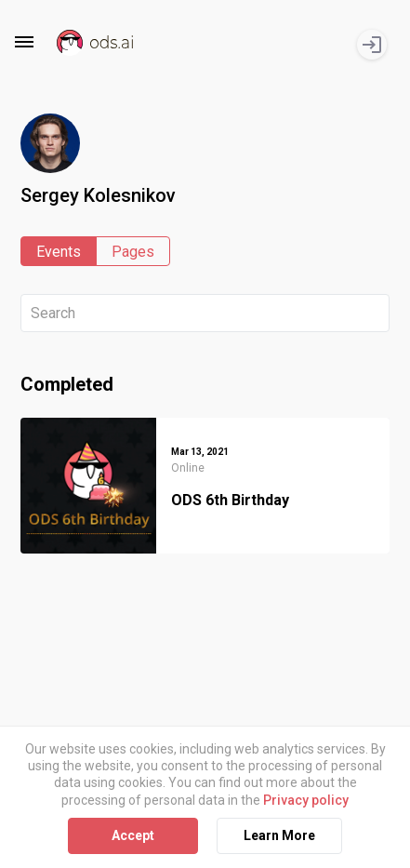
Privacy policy (306, 800)
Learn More (279, 835)
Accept (133, 835)
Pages (133, 252)
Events (59, 252)
